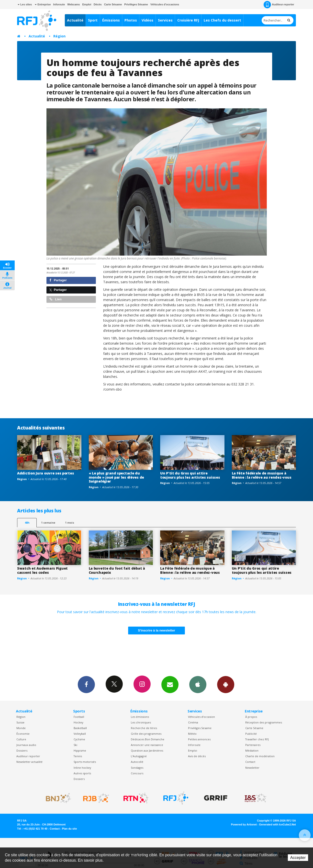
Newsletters (170, 684)
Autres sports (82, 773)
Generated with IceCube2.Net (278, 824)
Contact (250, 762)
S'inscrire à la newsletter (156, 630)
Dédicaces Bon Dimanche (148, 739)
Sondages (137, 768)
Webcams (73, 4)
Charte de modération (260, 756)
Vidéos (147, 20)
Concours (137, 773)
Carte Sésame (113, 4)
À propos (251, 717)
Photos (131, 20)
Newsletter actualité (29, 762)
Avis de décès (197, 756)
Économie (23, 734)
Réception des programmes (264, 722)
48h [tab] (27, 523)
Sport (93, 20)
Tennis (78, 756)
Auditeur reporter (28, 756)
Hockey (78, 722)
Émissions (111, 20)
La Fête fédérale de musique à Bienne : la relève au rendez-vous (262, 475)
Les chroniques (141, 722)
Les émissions (140, 717)
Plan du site (69, 829)
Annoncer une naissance (147, 745)
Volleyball (80, 734)
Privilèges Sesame (200, 728)
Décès (98, 4)
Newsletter (252, 768)
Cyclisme (79, 739)
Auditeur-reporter (279, 5)
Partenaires (253, 745)
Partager (58, 280)
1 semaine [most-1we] (48, 523)
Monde (21, 728)
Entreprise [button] (43, 4)
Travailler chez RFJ (257, 739)
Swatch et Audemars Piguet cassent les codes (42, 570)
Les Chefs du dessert (222, 20)
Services (165, 20)
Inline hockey (82, 768)
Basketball (80, 728)
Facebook (86, 684)
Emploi (87, 4)
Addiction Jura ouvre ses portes (45, 473)
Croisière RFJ (188, 20)
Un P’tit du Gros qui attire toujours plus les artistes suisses (190, 475)
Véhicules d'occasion (201, 717)
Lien (56, 299)
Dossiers (22, 750)
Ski (75, 745)
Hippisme (80, 750)
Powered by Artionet (244, 824)
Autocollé (137, 762)
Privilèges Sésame (136, 4)
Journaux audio (26, 745)
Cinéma (193, 722)
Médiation (252, 750)
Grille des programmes (146, 734)
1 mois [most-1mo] (70, 523)
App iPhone (198, 684)
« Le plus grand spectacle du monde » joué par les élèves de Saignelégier (117, 477)
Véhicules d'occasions (165, 4)
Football (79, 717)
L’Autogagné (139, 756)
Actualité (75, 20)
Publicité (251, 734)
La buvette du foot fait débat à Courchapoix (117, 570)
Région (59, 36)
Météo (192, 734)
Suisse (20, 722)
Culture (21, 739)
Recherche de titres (144, 728)
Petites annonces (199, 739)
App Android (226, 684)
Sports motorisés (85, 762)
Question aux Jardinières (147, 750)
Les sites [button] (25, 4)
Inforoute (59, 4)
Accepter (298, 858)
